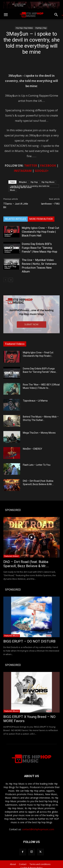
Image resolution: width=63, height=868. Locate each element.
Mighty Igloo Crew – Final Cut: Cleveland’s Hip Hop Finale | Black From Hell (41, 232)
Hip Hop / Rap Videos (24, 28)
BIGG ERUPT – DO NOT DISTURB (29, 641)
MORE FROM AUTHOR (41, 219)
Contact (23, 864)
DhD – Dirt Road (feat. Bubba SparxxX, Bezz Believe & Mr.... (26, 564)
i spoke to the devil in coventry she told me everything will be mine (30, 186)
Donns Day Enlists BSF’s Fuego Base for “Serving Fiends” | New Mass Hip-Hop (39, 248)
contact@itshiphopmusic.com (38, 829)
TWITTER (31, 166)
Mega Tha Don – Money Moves (39, 433)
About (13, 864)
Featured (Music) (12, 636)
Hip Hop (34, 182)
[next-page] (11, 280)
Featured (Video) (8, 235)
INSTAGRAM (23, 171)
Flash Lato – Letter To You (37, 465)
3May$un (23, 182)
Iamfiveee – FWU (50, 204)
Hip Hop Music (48, 182)
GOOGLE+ (42, 171)
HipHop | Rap (41, 28)
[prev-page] (5, 280)
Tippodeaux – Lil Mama (35, 401)
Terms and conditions (40, 864)
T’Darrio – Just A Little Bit (16, 206)
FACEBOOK (48, 166)
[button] (6, 15)
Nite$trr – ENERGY (33, 449)
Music (13, 190)
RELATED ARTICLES (16, 219)
